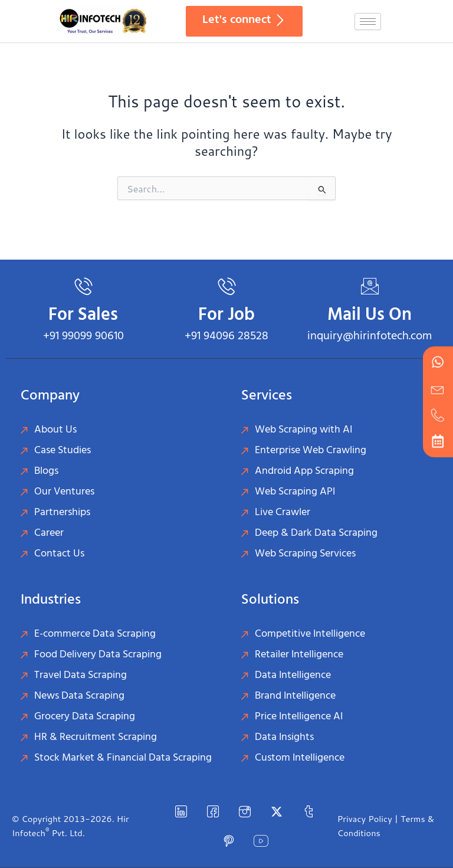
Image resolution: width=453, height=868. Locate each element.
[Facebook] (213, 811)
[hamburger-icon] (368, 22)
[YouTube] (261, 841)
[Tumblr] (308, 811)
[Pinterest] (229, 841)
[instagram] (245, 811)
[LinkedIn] (181, 811)
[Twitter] (277, 811)
